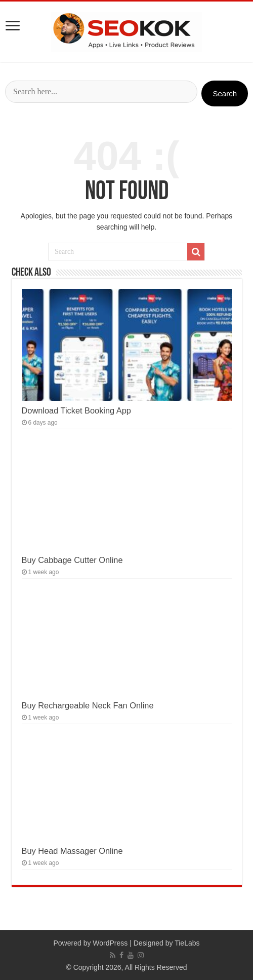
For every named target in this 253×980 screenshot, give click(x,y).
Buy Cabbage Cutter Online (72, 560)
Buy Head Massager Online (72, 851)
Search (225, 93)
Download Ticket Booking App (76, 410)
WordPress (110, 943)
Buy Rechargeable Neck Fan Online (88, 705)
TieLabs (187, 943)
